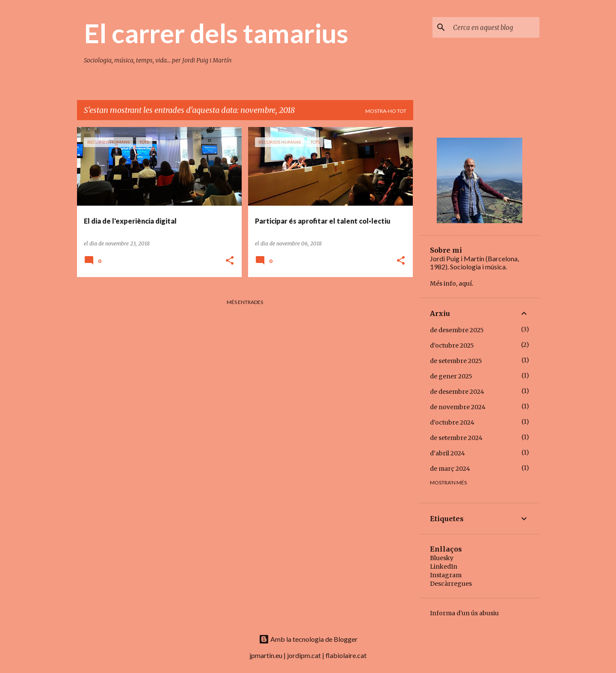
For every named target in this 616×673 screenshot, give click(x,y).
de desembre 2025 (457, 330)
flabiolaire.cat (346, 655)
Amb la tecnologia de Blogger (308, 639)
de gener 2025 (451, 376)
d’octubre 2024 (452, 422)
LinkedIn (444, 567)
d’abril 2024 (447, 453)
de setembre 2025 (456, 361)
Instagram (446, 575)
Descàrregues (451, 584)
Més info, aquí (451, 283)
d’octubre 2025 (452, 345)
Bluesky (442, 558)
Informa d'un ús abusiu (464, 613)
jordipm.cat (304, 655)
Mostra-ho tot (386, 111)
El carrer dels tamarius (216, 33)
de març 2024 (450, 469)
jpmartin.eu (266, 655)
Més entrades (245, 302)
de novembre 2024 (458, 407)
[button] (230, 261)
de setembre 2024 (456, 438)
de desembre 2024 (457, 392)
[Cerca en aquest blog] (495, 27)
